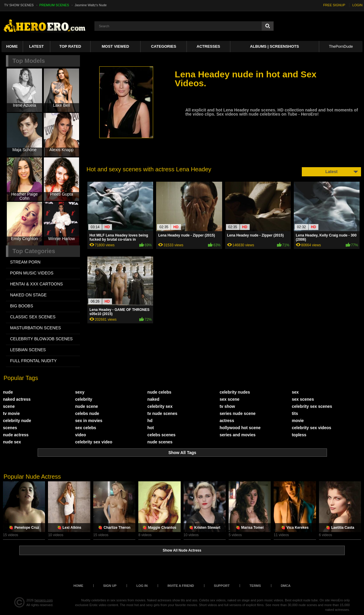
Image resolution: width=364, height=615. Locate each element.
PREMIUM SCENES (54, 5)
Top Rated (70, 46)
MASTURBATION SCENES (36, 328)
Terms (255, 586)
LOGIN (357, 5)
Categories (164, 46)
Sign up (110, 586)
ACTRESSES (208, 46)
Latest (36, 46)
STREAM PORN (25, 262)
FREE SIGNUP (334, 5)
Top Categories (34, 251)
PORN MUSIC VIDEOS (32, 273)
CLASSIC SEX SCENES (33, 317)
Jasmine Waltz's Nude (91, 5)
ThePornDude (341, 46)
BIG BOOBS (22, 306)
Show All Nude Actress (182, 550)
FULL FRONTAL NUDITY (33, 361)
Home (12, 46)
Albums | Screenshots (274, 46)
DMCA (286, 586)
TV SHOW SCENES (19, 5)
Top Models (29, 61)
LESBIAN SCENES (28, 350)
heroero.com (44, 600)
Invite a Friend (181, 586)
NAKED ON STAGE (28, 295)
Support (222, 586)
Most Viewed (116, 46)
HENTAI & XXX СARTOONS (36, 284)
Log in (142, 586)
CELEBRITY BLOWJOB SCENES (41, 339)
